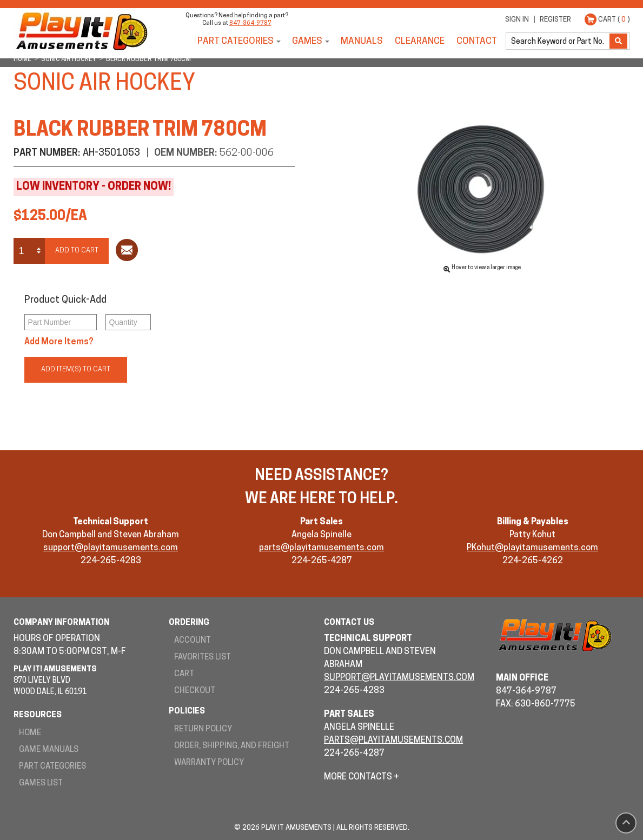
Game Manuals (49, 750)
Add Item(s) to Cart (76, 369)
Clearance (420, 41)
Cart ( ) (614, 20)
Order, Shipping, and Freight (232, 746)
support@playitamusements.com (111, 548)
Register (555, 20)
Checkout (195, 691)
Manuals (362, 41)
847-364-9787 (250, 24)
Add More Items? (59, 342)
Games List (41, 784)
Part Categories (236, 41)
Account (193, 641)
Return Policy (203, 729)
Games (307, 41)
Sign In (517, 20)
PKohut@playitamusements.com (532, 548)
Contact (477, 41)
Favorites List (203, 658)
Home (30, 733)
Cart (184, 674)
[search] (559, 41)
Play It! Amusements (81, 31)
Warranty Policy (209, 763)
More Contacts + (362, 777)
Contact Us (349, 623)
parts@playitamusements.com (321, 548)
